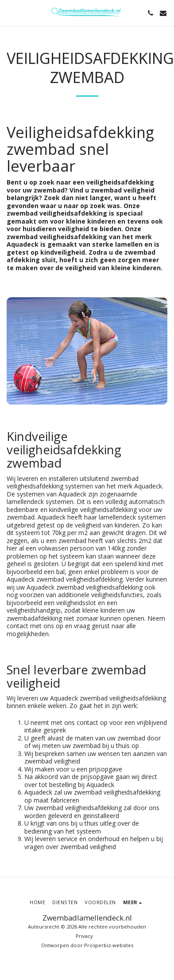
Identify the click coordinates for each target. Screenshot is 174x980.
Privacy (84, 936)
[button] (10, 13)
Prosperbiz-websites (109, 945)
